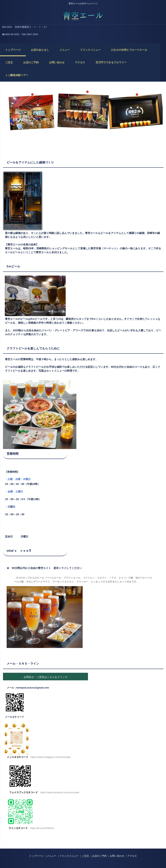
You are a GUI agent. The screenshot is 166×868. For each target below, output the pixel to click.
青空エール (83, 15)
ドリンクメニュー (90, 50)
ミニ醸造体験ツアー (17, 75)
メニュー (65, 50)
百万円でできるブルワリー (111, 62)
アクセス (80, 62)
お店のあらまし (40, 50)
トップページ (13, 50)
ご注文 (9, 62)
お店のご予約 (31, 62)
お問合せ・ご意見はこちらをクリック (46, 677)
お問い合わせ (57, 62)
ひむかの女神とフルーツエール (129, 50)
